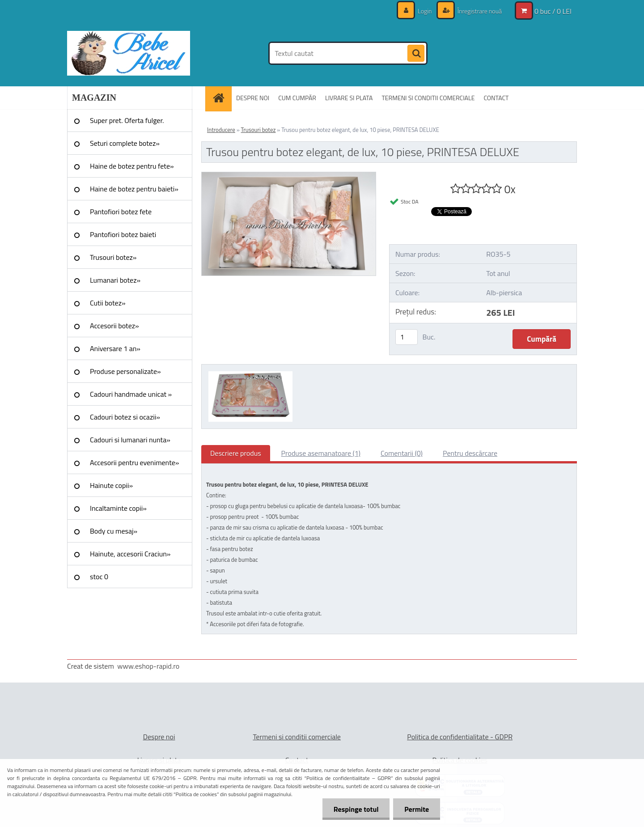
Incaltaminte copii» (118, 508)
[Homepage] (221, 98)
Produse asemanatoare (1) (321, 453)
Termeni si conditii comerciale (297, 737)
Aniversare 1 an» (115, 348)
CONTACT (496, 98)
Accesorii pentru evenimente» (134, 462)
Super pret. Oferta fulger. (127, 120)
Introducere (221, 130)
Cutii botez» (108, 303)
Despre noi (159, 737)
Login (425, 11)
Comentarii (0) (402, 453)
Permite (417, 809)
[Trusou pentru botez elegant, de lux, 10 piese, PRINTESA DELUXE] (289, 176)
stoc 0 (99, 577)
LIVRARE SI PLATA (349, 98)
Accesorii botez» (114, 326)
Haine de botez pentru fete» (132, 166)
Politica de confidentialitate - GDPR (460, 737)
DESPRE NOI (253, 98)
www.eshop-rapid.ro (148, 666)
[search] (416, 54)
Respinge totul (356, 809)
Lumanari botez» (115, 280)
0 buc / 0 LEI (553, 11)
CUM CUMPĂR (297, 98)
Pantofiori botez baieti (123, 234)
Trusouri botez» (113, 257)
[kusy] (407, 337)
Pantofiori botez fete (121, 212)
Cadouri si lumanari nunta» (130, 440)
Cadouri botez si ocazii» (125, 417)
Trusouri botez (258, 130)
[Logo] (129, 53)
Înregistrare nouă (479, 11)
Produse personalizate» (125, 371)
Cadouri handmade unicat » (131, 394)
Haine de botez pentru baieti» (134, 189)
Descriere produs (236, 453)
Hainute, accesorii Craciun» (130, 554)
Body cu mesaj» (114, 531)
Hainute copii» (111, 485)
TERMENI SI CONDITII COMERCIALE (428, 98)
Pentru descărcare (470, 453)
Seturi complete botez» (125, 143)
